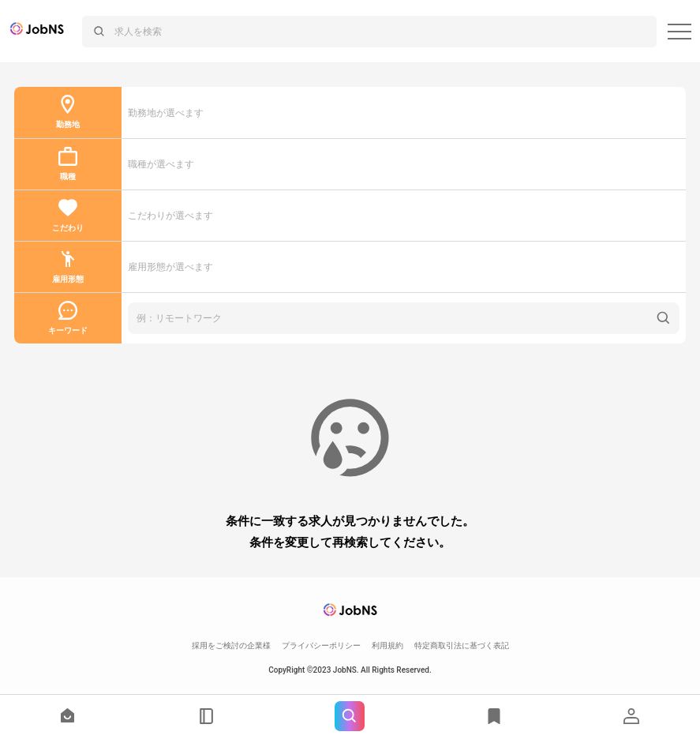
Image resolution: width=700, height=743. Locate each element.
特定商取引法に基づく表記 (462, 645)
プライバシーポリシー (321, 645)
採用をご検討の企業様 (231, 645)
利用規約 (387, 645)
